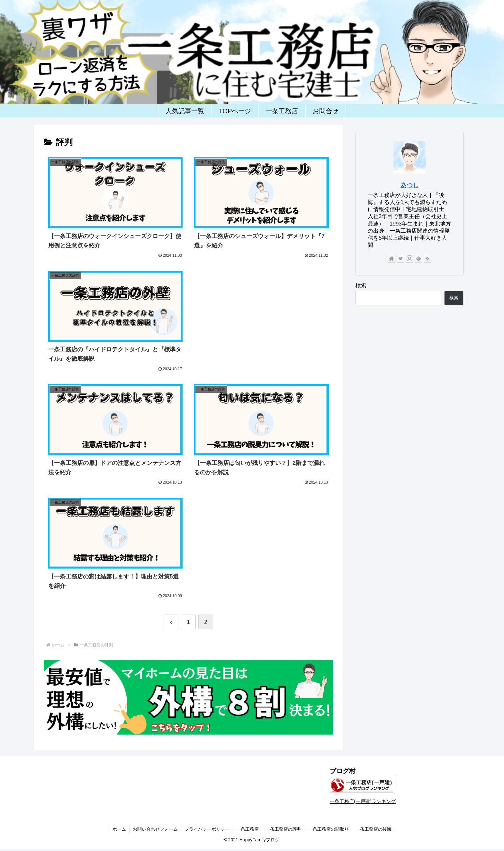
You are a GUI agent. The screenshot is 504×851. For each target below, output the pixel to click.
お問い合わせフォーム (155, 829)
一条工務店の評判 (283, 829)
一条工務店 (248, 829)
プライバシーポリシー (207, 829)
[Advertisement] (262, 314)
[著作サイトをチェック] (392, 259)
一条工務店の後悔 (373, 829)
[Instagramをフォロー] (410, 259)
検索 (361, 286)
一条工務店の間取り (328, 829)
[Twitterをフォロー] (401, 259)
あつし (410, 185)
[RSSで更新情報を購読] (428, 259)
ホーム (119, 829)
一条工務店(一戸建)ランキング (363, 801)
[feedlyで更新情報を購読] (419, 259)
